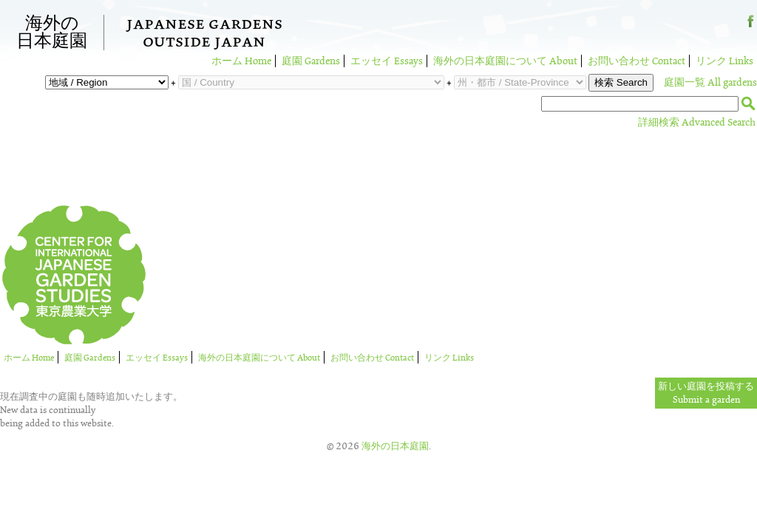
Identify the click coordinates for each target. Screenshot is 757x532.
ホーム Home (241, 61)
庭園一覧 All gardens (710, 82)
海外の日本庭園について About (505, 61)
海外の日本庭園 (52, 33)
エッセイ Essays (387, 61)
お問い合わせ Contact (637, 61)
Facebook (751, 27)
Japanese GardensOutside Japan (204, 35)
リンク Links (724, 61)
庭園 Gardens (311, 61)
